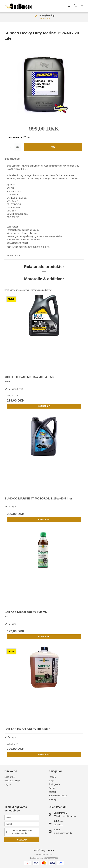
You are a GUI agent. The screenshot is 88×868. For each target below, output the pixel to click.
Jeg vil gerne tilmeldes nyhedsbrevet (22, 832)
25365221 (59, 825)
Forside (52, 777)
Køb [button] (53, 147)
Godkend (22, 840)
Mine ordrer (10, 777)
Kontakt (52, 792)
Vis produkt (44, 406)
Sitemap (52, 799)
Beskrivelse (12, 159)
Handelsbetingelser (58, 796)
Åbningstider (55, 784)
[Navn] (22, 817)
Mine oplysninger (12, 781)
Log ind (8, 784)
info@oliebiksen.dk (63, 833)
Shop (51, 781)
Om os (52, 788)
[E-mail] (22, 824)
